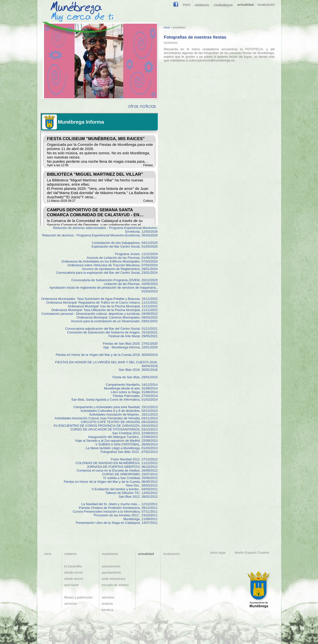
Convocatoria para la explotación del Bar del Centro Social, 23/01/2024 (107, 273)
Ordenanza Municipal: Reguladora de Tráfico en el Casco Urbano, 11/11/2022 (102, 302)
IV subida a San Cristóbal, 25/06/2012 (131, 478)
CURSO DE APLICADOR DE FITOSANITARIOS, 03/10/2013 (114, 429)
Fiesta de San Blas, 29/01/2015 (135, 377)
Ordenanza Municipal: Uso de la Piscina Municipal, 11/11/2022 (113, 306)
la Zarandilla (73, 566)
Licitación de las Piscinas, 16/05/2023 (131, 284)
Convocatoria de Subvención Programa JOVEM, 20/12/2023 (115, 280)
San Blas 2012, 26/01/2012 (138, 497)
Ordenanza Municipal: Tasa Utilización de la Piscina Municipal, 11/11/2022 (104, 310)
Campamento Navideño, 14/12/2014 (132, 385)
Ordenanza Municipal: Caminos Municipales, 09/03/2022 (117, 317)
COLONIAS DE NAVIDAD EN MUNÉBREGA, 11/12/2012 (117, 463)
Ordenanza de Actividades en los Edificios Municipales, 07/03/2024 (110, 261)
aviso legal (219, 553)
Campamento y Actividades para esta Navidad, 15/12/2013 (116, 407)
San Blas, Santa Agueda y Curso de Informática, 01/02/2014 (115, 400)
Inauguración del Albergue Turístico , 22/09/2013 (123, 437)
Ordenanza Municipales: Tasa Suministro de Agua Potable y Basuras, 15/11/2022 (99, 299)
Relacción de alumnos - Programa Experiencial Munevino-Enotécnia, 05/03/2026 (100, 235)
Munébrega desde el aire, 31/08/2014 (131, 388)
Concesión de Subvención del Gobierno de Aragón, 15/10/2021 (112, 332)
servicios (71, 604)
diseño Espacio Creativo (251, 553)
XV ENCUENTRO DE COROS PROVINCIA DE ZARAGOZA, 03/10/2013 (106, 426)
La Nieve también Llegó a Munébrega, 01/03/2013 (122, 448)
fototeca (108, 610)
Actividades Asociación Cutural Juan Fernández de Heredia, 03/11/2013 (106, 418)
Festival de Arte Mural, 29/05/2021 (133, 336)
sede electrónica (114, 579)
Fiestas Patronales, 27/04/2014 (135, 396)
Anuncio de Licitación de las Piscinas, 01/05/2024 (122, 258)
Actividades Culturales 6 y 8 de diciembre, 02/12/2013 (119, 411)
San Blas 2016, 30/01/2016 (138, 370)
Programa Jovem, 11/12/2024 (136, 254)
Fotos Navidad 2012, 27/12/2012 (134, 459)
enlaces (107, 604)
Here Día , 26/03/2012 (142, 485)
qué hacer (72, 585)
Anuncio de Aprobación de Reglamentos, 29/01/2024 (120, 269)
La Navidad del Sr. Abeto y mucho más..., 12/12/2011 (119, 504)
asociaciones (111, 566)
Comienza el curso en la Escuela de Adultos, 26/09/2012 (117, 470)
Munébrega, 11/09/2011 (140, 519)
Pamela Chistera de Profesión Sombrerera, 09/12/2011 (118, 508)
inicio (167, 27)
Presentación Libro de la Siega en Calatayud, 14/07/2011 (117, 523)
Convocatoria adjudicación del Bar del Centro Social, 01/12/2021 (111, 329)
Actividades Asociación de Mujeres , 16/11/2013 (123, 414)
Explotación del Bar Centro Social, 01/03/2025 (125, 246)
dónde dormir (74, 579)
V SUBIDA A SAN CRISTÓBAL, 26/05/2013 (127, 444)
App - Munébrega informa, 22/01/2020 (130, 347)
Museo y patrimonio (78, 597)
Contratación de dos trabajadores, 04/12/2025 (125, 243)
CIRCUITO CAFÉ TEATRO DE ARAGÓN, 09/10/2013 (119, 422)
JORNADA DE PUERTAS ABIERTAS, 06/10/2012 (122, 467)
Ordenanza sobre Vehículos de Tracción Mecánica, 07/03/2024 (113, 265)
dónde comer (74, 572)
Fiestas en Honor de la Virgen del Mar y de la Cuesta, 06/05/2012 (111, 482)
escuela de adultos (115, 585)
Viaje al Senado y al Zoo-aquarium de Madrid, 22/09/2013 (116, 441)
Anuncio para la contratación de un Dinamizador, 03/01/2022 (114, 321)
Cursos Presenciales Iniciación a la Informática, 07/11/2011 (115, 511)
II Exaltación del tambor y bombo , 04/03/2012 (125, 489)
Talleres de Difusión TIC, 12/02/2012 (131, 493)
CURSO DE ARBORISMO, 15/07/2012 (130, 474)
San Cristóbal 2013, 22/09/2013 (135, 433)
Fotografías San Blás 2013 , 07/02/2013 (129, 452)
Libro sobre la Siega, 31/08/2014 (134, 392)
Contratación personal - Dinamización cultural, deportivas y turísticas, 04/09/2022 (100, 314)
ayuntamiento (112, 572)
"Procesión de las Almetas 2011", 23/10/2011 (125, 515)
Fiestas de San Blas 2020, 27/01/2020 (130, 344)
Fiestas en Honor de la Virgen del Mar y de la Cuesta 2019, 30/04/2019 (107, 355)
